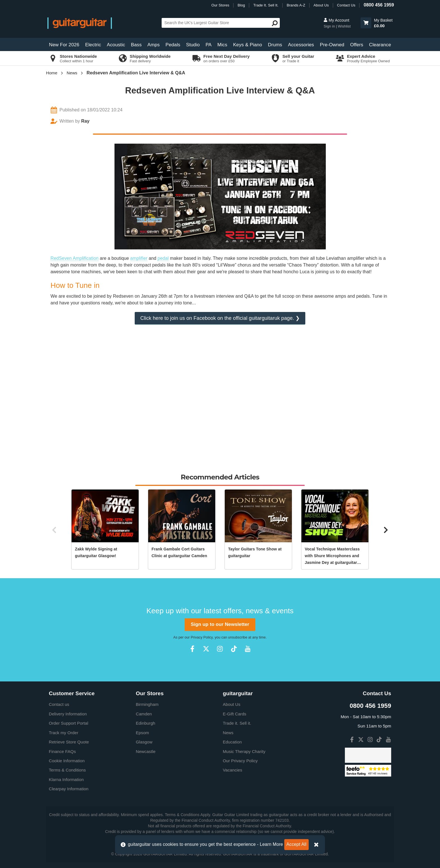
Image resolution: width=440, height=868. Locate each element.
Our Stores (220, 5)
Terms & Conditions (67, 770)
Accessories (301, 45)
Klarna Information (66, 779)
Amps (153, 45)
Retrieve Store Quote (69, 742)
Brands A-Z (296, 5)
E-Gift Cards (235, 714)
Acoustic (116, 45)
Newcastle (146, 751)
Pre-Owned (332, 45)
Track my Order (64, 733)
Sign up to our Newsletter (220, 624)
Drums (275, 45)
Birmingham (147, 704)
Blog (241, 5)
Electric (93, 45)
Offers (357, 45)
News (72, 73)
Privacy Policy (202, 637)
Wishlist (344, 26)
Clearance (380, 45)
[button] (366, 23)
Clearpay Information (69, 789)
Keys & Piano (248, 45)
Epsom (142, 733)
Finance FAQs (62, 751)
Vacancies (232, 770)
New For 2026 (64, 45)
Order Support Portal (68, 723)
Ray (85, 121)
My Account (336, 20)
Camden (144, 714)
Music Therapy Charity (244, 751)
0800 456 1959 (379, 5)
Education (232, 742)
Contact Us (346, 5)
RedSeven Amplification (75, 258)
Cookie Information (67, 761)
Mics (222, 45)
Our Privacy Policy (240, 761)
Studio (193, 45)
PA (208, 45)
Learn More (271, 844)
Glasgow (144, 742)
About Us (321, 5)
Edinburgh (145, 723)
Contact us (59, 704)
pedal (163, 258)
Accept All (296, 844)
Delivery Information (68, 714)
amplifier (139, 258)
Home (52, 73)
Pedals (173, 45)
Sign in (330, 26)
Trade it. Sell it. (237, 723)
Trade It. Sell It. (266, 5)
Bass (136, 45)
